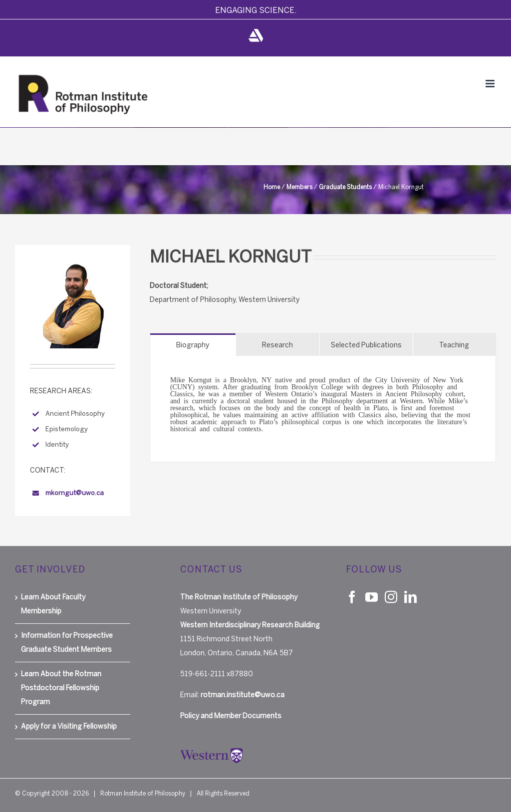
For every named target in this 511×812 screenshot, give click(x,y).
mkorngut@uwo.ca (75, 493)
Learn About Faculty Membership (53, 604)
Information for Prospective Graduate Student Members (67, 643)
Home (272, 187)
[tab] (193, 345)
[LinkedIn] (410, 597)
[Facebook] (352, 597)
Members (299, 187)
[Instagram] (391, 597)
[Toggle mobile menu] (491, 84)
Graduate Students (345, 187)
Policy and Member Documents (231, 716)
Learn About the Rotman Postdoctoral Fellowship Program (61, 688)
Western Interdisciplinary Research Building (250, 625)
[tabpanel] (323, 409)
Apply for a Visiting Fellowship (69, 726)
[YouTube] (372, 597)
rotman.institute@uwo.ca (243, 695)
